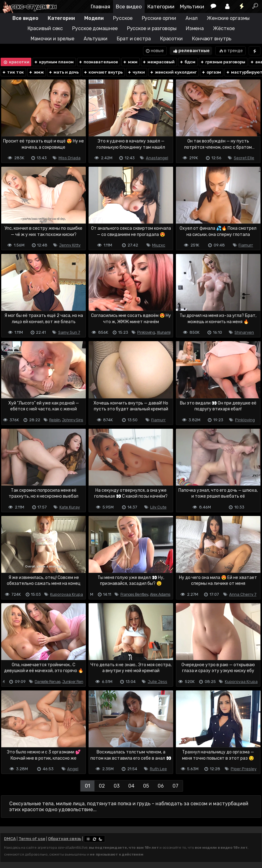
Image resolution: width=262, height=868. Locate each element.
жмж (36, 72)
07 (175, 786)
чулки (136, 72)
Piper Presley (244, 769)
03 (117, 786)
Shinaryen (244, 332)
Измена (195, 28)
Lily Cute (158, 507)
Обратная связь (65, 839)
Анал (192, 18)
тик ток (13, 72)
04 (131, 786)
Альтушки (96, 39)
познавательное (98, 62)
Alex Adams (160, 594)
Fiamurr (246, 245)
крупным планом (54, 62)
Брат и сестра (134, 39)
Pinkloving (146, 332)
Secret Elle (244, 158)
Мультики (192, 7)
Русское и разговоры (152, 28)
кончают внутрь (103, 72)
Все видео (129, 7)
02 (102, 786)
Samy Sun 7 (69, 332)
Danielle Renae (48, 682)
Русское (123, 18)
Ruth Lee (158, 769)
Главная (100, 7)
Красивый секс (45, 28)
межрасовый (158, 62)
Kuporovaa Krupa (67, 594)
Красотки (171, 39)
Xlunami (164, 332)
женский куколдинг (173, 72)
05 (146, 786)
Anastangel (157, 158)
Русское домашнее (95, 28)
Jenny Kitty (70, 245)
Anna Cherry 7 (243, 594)
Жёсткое (224, 28)
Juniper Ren (73, 682)
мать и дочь (63, 72)
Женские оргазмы (228, 18)
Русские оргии (159, 18)
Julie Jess (157, 682)
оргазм (211, 72)
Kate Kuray (70, 507)
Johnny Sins (72, 420)
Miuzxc (159, 245)
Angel (73, 769)
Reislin (55, 420)
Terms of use (32, 839)
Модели (94, 18)
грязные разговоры (223, 62)
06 (161, 786)
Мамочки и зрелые (52, 39)
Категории (161, 7)
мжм (130, 62)
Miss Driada (70, 158)
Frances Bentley (134, 594)
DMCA (10, 839)
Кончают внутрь (212, 39)
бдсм (187, 62)
